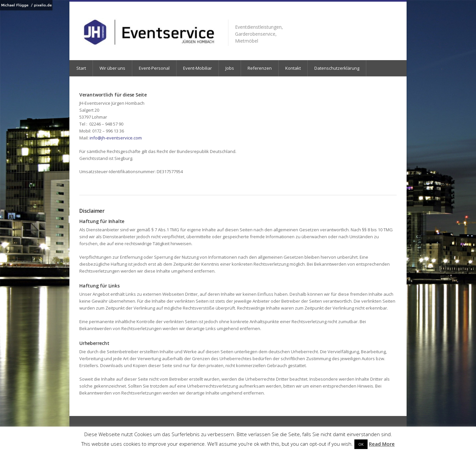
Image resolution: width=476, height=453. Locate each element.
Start (81, 68)
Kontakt (293, 68)
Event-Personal (154, 68)
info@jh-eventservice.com (116, 138)
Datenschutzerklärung (337, 68)
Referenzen (260, 68)
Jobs (230, 68)
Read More (382, 444)
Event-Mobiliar (198, 68)
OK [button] (361, 444)
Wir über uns (112, 68)
